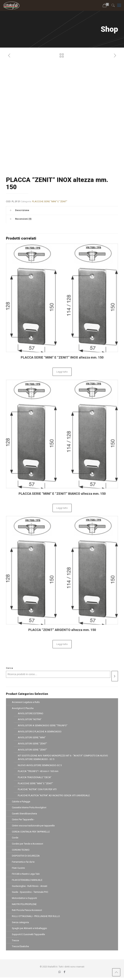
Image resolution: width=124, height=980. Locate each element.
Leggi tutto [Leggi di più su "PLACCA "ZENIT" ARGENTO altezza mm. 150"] (62, 644)
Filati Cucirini (18, 870)
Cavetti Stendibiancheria (24, 815)
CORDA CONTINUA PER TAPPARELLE (31, 833)
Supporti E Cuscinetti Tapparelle (28, 937)
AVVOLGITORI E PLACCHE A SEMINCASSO (40, 732)
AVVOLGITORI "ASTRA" (30, 720)
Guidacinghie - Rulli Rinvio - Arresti (30, 888)
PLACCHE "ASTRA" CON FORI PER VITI (37, 790)
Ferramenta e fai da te (23, 863)
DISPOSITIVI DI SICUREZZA (26, 857)
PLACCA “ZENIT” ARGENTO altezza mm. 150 (62, 630)
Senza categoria (20, 924)
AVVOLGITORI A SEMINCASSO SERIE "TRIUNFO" (43, 726)
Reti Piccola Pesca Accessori (27, 912)
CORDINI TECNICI (21, 851)
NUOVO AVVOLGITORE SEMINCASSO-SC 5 (40, 766)
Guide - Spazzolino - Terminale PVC (30, 894)
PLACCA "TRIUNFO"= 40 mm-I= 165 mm (38, 772)
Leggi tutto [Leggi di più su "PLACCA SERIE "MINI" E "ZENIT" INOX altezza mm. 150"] (62, 372)
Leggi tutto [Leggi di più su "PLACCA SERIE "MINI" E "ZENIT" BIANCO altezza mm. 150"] (62, 508)
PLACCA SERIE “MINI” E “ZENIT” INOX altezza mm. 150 (62, 357)
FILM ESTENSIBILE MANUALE (27, 882)
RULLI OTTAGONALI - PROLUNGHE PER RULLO (36, 918)
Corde (15, 839)
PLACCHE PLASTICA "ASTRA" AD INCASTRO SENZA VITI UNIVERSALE (54, 796)
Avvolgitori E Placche (23, 708)
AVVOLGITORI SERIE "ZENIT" (32, 744)
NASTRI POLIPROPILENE (24, 906)
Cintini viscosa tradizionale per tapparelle (33, 827)
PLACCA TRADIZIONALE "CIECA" (35, 778)
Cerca (9, 668)
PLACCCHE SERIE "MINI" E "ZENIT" (50, 201)
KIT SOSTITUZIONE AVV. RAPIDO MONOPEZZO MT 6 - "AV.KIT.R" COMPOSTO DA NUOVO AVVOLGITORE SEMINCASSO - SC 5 (63, 758)
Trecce (15, 943)
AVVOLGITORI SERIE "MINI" (32, 738)
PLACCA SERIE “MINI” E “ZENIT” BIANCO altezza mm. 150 (62, 494)
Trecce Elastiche (20, 949)
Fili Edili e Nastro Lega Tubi (26, 876)
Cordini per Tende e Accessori (27, 845)
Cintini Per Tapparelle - (23, 821)
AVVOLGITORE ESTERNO (31, 713)
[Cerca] (115, 676)
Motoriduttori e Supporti (24, 900)
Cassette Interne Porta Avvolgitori (29, 809)
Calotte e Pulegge (21, 802)
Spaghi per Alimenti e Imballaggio (29, 931)
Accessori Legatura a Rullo (26, 702)
